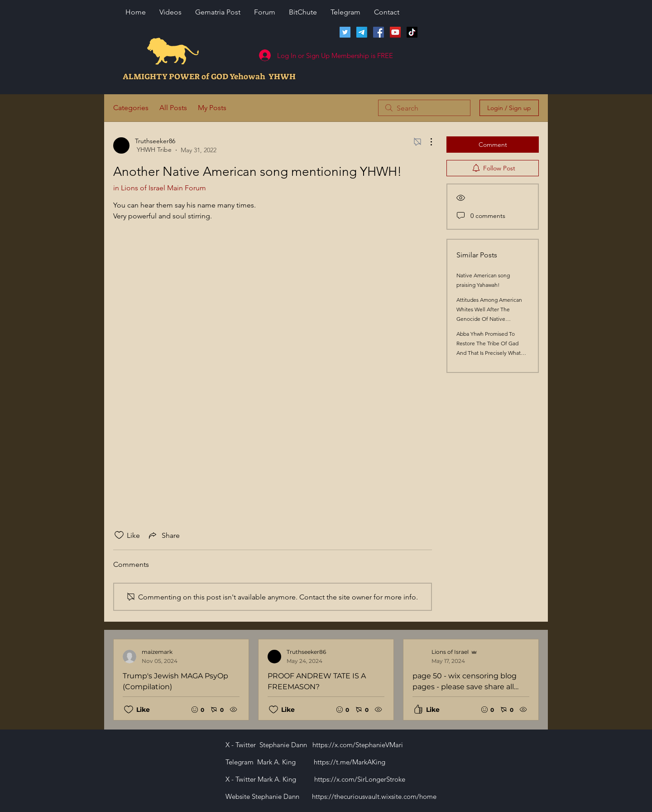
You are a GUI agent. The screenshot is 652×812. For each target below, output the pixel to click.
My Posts (212, 108)
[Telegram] (362, 32)
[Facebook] (379, 32)
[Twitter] (345, 32)
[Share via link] (163, 535)
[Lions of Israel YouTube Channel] (395, 32)
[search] (424, 108)
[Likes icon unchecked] (119, 535)
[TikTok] (412, 32)
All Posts (173, 108)
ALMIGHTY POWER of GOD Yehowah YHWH (209, 77)
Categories (131, 108)
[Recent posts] (326, 680)
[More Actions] (427, 142)
